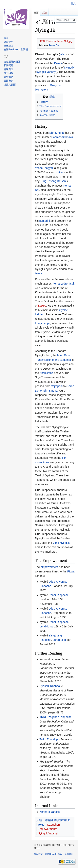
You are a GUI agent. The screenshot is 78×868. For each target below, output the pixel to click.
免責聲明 (69, 854)
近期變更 (9, 42)
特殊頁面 (9, 69)
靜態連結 (9, 77)
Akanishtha (46, 373)
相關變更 (9, 65)
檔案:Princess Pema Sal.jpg (56, 41)
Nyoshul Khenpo (50, 686)
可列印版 (9, 73)
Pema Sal (54, 45)
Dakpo (42, 306)
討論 (44, 13)
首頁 (6, 38)
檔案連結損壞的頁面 (58, 820)
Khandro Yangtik (49, 812)
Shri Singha (56, 133)
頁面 (36, 13)
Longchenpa (43, 323)
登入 (73, 4)
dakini (60, 172)
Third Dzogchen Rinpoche (55, 717)
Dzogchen (54, 825)
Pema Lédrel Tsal (63, 284)
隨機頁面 (9, 46)
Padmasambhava (62, 137)
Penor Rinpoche (59, 595)
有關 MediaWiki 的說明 (16, 49)
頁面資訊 (9, 81)
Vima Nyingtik (61, 543)
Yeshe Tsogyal (44, 168)
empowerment (49, 567)
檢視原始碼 (34, 21)
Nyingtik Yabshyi (46, 72)
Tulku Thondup (49, 739)
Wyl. (62, 54)
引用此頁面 (10, 85)
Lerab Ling (46, 626)
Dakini (58, 63)
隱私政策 (38, 854)
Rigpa (71, 571)
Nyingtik (69, 68)
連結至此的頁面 (12, 62)
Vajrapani (57, 386)
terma (39, 273)
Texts (41, 825)
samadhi (45, 221)
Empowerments (47, 829)
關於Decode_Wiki (54, 854)
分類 (39, 820)
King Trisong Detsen (53, 181)
